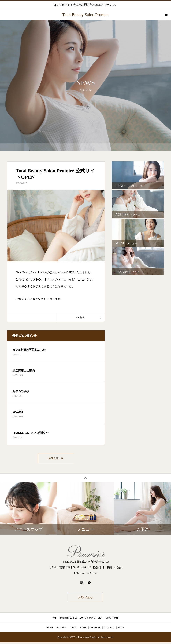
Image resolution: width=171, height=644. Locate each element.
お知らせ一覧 (56, 459)
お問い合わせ (85, 599)
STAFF (83, 629)
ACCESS (61, 629)
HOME (50, 629)
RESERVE (95, 629)
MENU (73, 629)
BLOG (121, 629)
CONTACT (109, 629)
